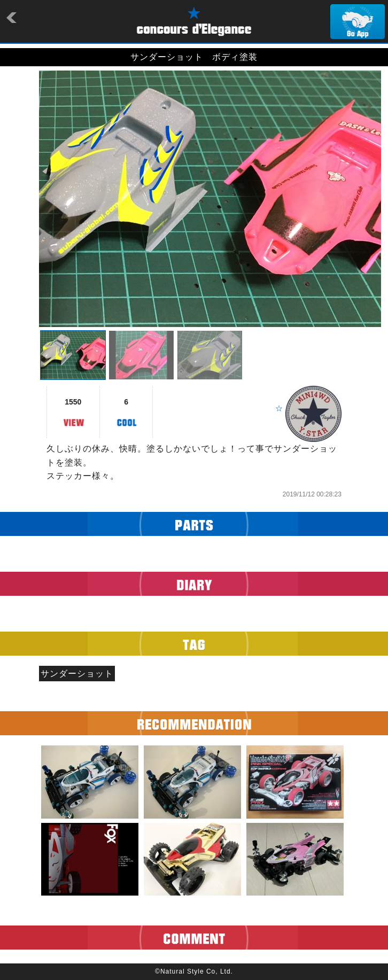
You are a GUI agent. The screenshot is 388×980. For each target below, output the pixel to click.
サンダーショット (77, 674)
